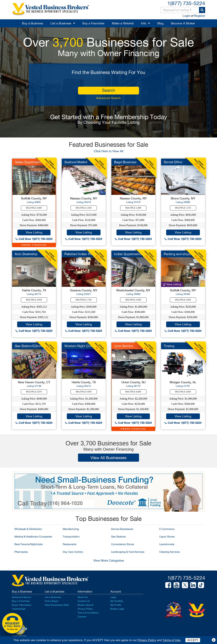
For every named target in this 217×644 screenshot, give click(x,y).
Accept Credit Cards (20, 636)
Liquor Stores (167, 537)
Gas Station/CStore (29, 346)
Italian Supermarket (29, 162)
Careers (82, 617)
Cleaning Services (170, 552)
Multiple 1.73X (84, 300)
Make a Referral (123, 23)
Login (186, 16)
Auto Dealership (26, 254)
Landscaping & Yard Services (128, 552)
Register (199, 16)
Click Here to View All (108, 151)
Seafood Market (76, 162)
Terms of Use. (172, 640)
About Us (83, 597)
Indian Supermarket (128, 254)
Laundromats (167, 544)
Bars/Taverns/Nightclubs (29, 544)
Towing (169, 346)
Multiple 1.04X (84, 208)
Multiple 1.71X (183, 208)
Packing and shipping (179, 254)
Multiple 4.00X (84, 392)
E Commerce (167, 529)
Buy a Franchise (93, 23)
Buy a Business (33, 23)
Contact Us (84, 601)
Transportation (71, 537)
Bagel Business (125, 162)
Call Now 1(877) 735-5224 (34, 239)
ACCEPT (193, 640)
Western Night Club (79, 346)
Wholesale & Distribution (28, 529)
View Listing (34, 232)
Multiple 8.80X (133, 392)
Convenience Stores (123, 544)
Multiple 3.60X (133, 300)
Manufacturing (71, 529)
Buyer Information (22, 605)
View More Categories (109, 560)
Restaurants (70, 544)
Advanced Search (108, 98)
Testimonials (19, 609)
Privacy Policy (85, 609)
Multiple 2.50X (183, 300)
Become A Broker (183, 23)
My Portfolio (117, 601)
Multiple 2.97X (34, 392)
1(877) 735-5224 (186, 3)
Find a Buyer (52, 601)
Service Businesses (122, 529)
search (108, 90)
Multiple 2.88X (34, 208)
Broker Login (117, 609)
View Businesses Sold (57, 605)
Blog (160, 23)
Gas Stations (118, 537)
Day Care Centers (73, 552)
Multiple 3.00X (34, 300)
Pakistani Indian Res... (80, 254)
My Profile (116, 605)
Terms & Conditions (88, 613)
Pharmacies (21, 552)
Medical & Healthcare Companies (33, 537)
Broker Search (86, 605)
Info (144, 23)
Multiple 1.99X (133, 208)
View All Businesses (108, 458)
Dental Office (173, 162)
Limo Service (124, 346)
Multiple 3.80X (183, 392)
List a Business (61, 23)
